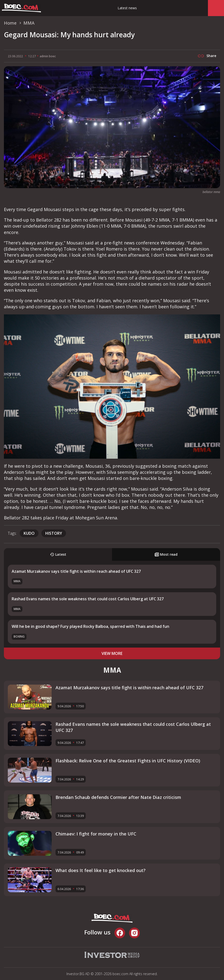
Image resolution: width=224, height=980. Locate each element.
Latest (58, 554)
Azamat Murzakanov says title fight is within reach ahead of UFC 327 (76, 571)
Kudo (29, 533)
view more (112, 653)
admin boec (48, 56)
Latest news (127, 8)
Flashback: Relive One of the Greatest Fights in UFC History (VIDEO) (128, 761)
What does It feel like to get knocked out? (101, 870)
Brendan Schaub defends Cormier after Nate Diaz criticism (118, 797)
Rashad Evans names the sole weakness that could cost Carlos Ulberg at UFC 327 (88, 599)
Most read (166, 554)
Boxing (19, 636)
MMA (17, 581)
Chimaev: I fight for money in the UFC (96, 834)
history (54, 533)
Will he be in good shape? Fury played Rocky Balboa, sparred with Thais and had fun (90, 626)
